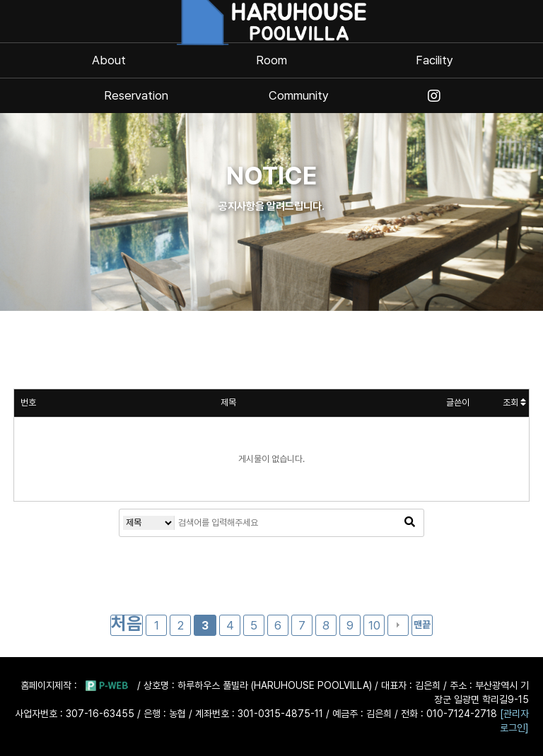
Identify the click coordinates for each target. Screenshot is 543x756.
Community (299, 96)
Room (271, 60)
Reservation (136, 96)
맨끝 (422, 625)
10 (374, 625)
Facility (434, 60)
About (109, 60)
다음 (398, 625)
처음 (127, 624)
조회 (514, 403)
